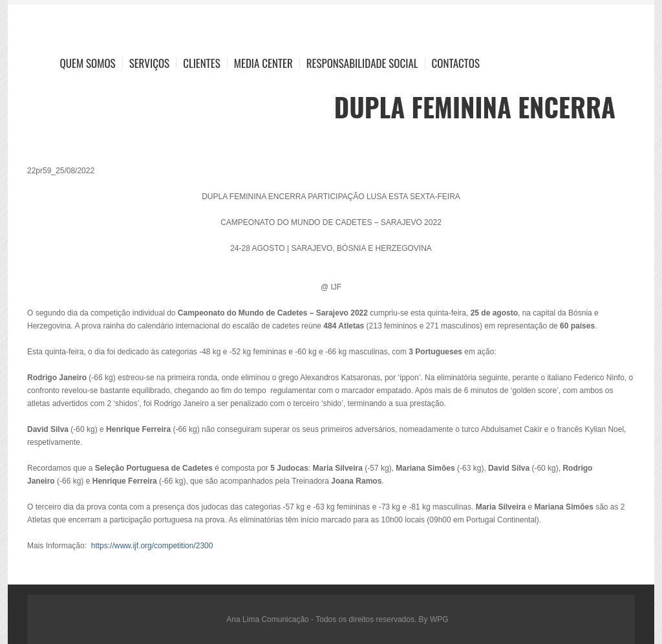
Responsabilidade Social (362, 63)
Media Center (263, 63)
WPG (439, 619)
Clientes (202, 63)
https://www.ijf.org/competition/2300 (152, 546)
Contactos (456, 63)
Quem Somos (88, 63)
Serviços (150, 63)
